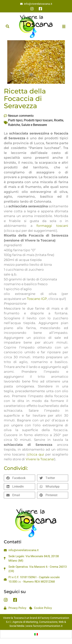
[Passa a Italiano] (36, 634)
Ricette (59, 120)
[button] (7, 26)
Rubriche (14, 125)
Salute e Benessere (34, 125)
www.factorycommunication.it (44, 626)
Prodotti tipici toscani (38, 120)
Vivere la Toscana (40, 459)
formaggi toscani (52, 226)
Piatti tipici (15, 120)
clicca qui (36, 454)
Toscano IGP (37, 299)
